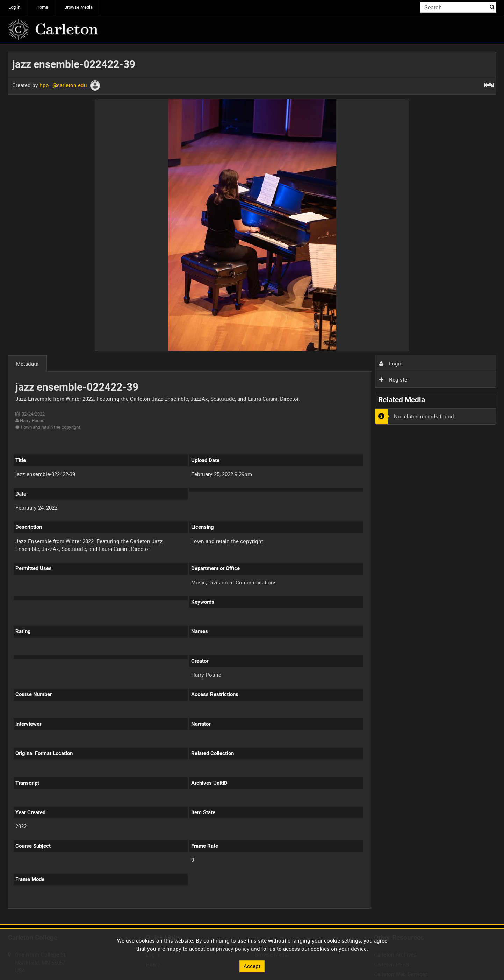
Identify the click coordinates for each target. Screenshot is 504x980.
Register (394, 379)
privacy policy (233, 949)
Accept (252, 966)
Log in (14, 7)
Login (391, 363)
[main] (252, 484)
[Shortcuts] (489, 84)
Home (42, 7)
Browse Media (78, 7)
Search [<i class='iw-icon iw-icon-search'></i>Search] (492, 7)
